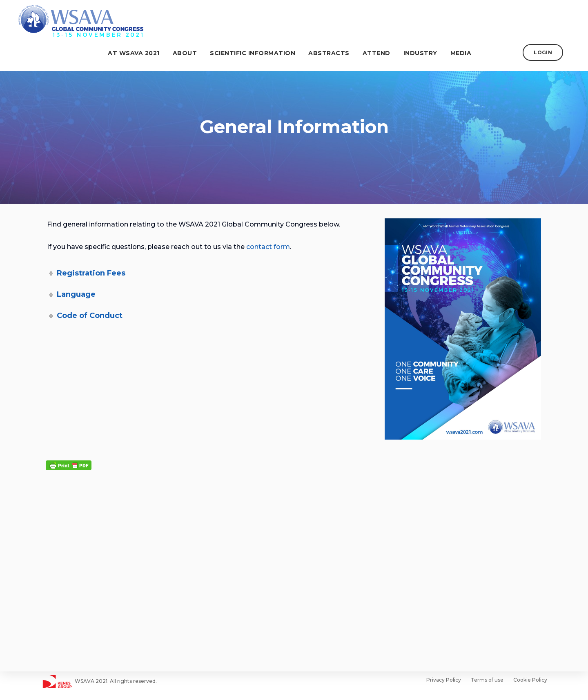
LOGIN (548, 53)
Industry (425, 53)
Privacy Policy (444, 680)
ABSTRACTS (334, 53)
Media (465, 53)
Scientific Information (257, 53)
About (189, 53)
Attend (381, 53)
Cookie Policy (530, 680)
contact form (268, 247)
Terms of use (487, 680)
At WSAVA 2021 (139, 53)
